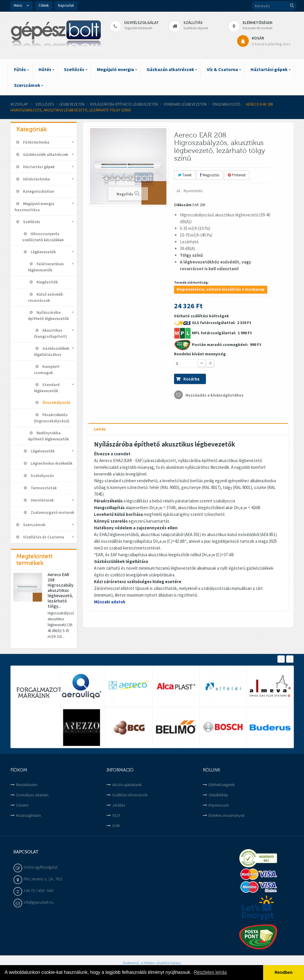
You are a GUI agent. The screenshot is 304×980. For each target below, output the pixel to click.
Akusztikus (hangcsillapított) (51, 333)
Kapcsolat (66, 5)
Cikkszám (183, 205)
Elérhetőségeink (222, 785)
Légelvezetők (42, 451)
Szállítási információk (130, 795)
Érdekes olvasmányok (226, 815)
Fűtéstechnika (36, 142)
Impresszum (219, 805)
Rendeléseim (27, 785)
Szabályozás (42, 476)
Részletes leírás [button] (210, 972)
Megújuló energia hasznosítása (34, 207)
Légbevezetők (72, 104)
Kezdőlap (19, 104)
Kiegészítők (47, 282)
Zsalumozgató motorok (52, 512)
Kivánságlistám (28, 815)
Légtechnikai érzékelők (51, 463)
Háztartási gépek (38, 167)
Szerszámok (34, 525)
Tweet (185, 175)
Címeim (22, 805)
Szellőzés (45, 104)
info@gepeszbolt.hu (39, 902)
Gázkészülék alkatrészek (45, 154)
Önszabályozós (226, 104)
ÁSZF (116, 815)
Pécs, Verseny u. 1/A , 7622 (43, 879)
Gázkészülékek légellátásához (52, 351)
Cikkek (44, 5)
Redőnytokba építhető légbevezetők (48, 436)
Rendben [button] (284, 972)
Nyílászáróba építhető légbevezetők (124, 104)
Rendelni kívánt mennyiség (200, 354)
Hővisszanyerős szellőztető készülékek (43, 237)
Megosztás (210, 175)
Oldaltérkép (218, 795)
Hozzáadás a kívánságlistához (214, 395)
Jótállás (119, 805)
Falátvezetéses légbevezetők (46, 267)
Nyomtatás (193, 191)
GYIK (116, 826)
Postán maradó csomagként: (220, 345)
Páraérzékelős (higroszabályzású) (52, 418)
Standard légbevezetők (185, 104)
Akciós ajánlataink (127, 785)
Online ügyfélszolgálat (41, 867)
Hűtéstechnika (36, 179)
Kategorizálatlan (38, 191)
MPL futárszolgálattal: (214, 333)
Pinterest (237, 175)
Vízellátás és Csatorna (43, 537)
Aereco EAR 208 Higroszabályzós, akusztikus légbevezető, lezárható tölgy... (61, 590)
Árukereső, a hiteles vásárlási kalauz (152, 963)
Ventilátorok (42, 500)
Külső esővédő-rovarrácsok (46, 297)
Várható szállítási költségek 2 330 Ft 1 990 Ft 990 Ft (218, 356)
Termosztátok (43, 488)
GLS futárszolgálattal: (214, 323)
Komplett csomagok (47, 370)
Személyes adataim (32, 795)
